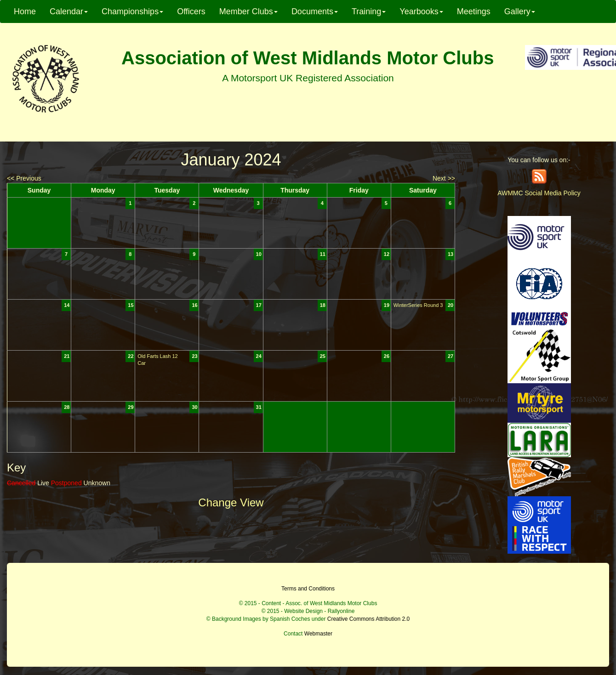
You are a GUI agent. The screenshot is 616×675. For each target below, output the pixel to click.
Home (25, 11)
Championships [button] (132, 11)
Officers (191, 11)
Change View (231, 502)
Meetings (474, 11)
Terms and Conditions (308, 589)
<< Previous (24, 178)
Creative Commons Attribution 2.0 (368, 619)
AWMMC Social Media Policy (539, 193)
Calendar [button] (69, 11)
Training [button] (369, 11)
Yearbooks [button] (421, 11)
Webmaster (318, 634)
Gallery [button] (520, 11)
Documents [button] (315, 11)
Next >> (444, 178)
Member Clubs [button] (248, 11)
